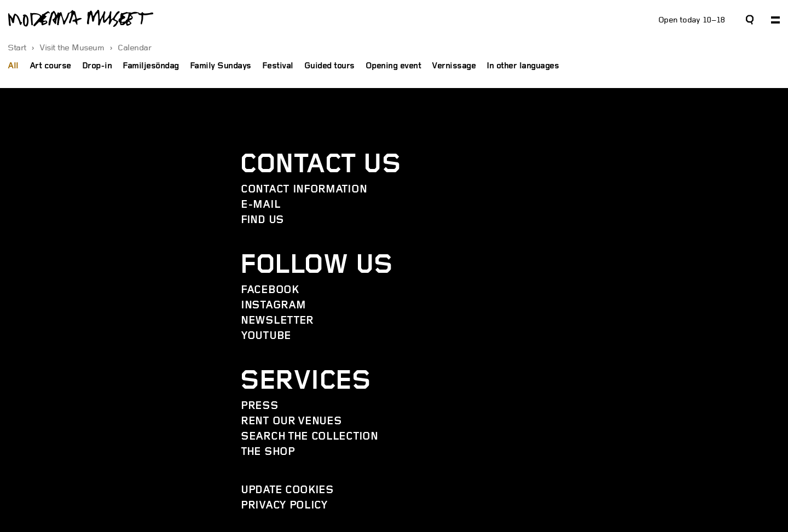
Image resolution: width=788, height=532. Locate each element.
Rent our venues (291, 422)
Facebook (270, 290)
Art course (50, 66)
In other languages (523, 66)
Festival (278, 66)
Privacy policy (284, 506)
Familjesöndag (151, 66)
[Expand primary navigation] (775, 20)
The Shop (268, 452)
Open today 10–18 (692, 20)
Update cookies (287, 490)
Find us (262, 220)
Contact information (304, 190)
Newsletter (277, 321)
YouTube (266, 336)
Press (260, 406)
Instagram (273, 306)
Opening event (393, 66)
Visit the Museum (73, 48)
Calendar (134, 48)
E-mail (260, 205)
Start (18, 48)
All (13, 66)
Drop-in (97, 66)
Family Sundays (221, 66)
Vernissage (454, 66)
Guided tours (329, 66)
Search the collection (309, 437)
